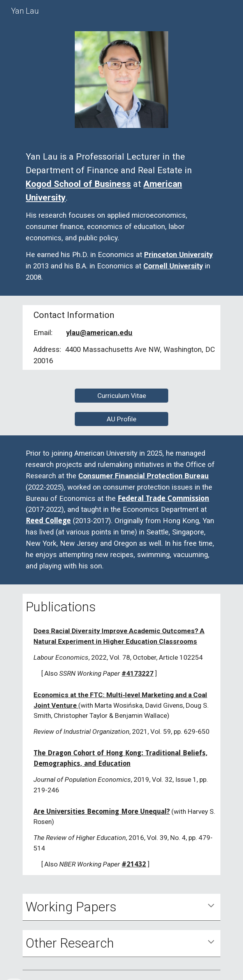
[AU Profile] (121, 419)
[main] (121, 217)
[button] (211, 906)
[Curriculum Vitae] (121, 395)
